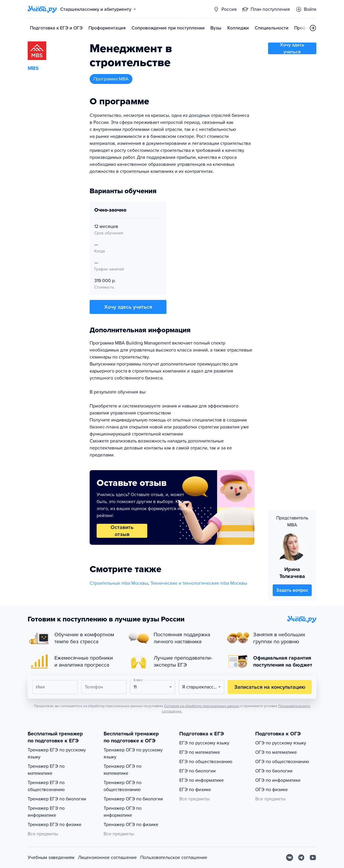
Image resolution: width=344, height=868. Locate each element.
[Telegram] (301, 858)
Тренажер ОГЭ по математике (123, 770)
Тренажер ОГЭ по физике (131, 825)
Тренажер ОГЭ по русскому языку (133, 753)
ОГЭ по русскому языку (281, 743)
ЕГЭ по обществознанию (206, 762)
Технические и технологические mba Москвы (199, 583)
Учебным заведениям (51, 858)
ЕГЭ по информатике (202, 780)
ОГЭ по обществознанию (282, 762)
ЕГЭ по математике (200, 752)
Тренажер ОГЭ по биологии (133, 799)
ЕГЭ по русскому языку (204, 743)
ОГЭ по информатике (278, 780)
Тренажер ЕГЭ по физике (55, 825)
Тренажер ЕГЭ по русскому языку (57, 753)
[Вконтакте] (290, 858)
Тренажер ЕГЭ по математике (46, 770)
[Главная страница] (42, 9)
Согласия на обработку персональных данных (202, 706)
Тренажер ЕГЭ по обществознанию (46, 786)
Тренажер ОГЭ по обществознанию (123, 786)
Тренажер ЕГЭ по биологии (57, 799)
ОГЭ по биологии (274, 771)
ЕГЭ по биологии (197, 771)
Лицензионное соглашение (107, 858)
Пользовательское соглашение (174, 858)
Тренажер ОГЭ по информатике (123, 812)
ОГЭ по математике (276, 752)
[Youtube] (313, 858)
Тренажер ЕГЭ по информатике (46, 812)
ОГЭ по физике (272, 790)
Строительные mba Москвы (119, 583)
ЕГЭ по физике (195, 790)
